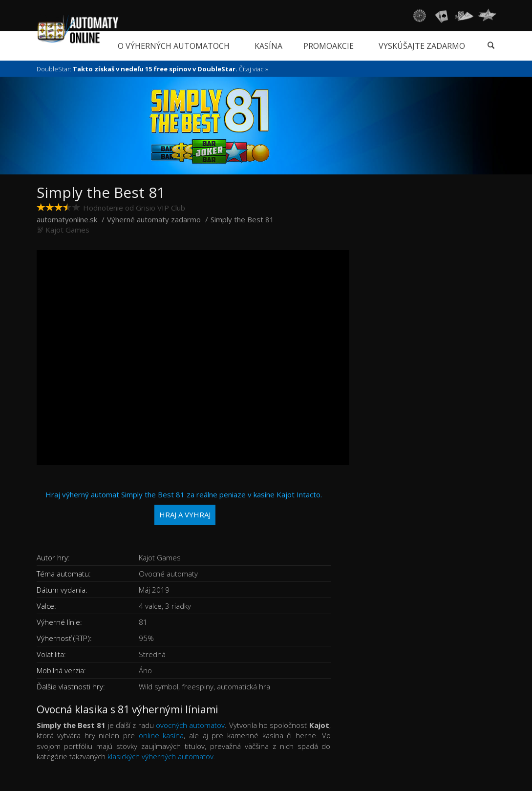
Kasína (268, 46)
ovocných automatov (190, 725)
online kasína (161, 735)
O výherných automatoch (174, 46)
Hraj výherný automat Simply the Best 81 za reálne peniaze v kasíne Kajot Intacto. (184, 507)
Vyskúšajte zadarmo (422, 46)
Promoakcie (329, 46)
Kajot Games (67, 230)
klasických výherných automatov (160, 756)
